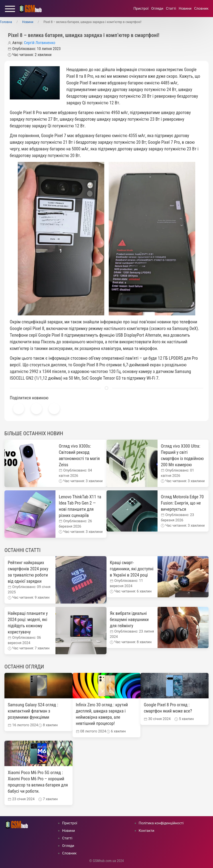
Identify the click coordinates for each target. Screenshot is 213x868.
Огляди (157, 9)
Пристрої (141, 9)
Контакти (146, 831)
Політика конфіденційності (161, 823)
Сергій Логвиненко (40, 43)
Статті (171, 9)
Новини (185, 9)
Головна (6, 22)
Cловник (201, 9)
